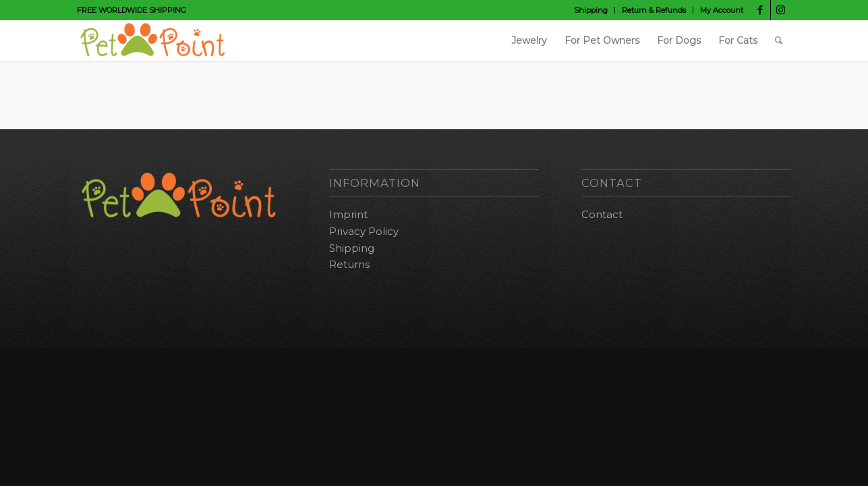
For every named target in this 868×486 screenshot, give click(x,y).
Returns (349, 264)
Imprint (348, 214)
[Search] (779, 40)
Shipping (591, 10)
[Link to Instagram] (781, 10)
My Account (722, 10)
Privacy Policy (364, 231)
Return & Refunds (654, 10)
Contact (602, 214)
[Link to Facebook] (760, 10)
